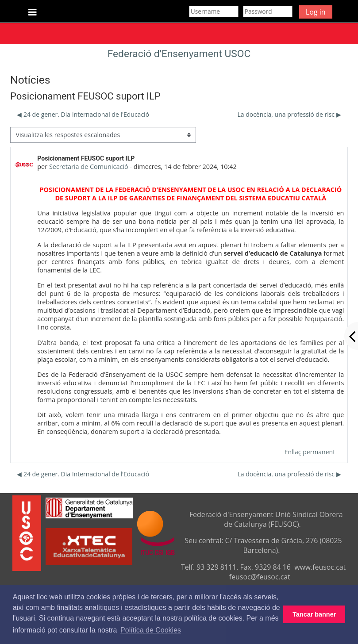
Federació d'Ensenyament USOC (179, 54)
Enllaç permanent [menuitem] (310, 452)
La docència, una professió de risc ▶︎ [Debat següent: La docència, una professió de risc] (289, 114)
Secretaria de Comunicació (89, 167)
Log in (316, 12)
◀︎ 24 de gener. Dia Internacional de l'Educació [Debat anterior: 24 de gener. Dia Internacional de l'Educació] (83, 114)
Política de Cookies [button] (151, 630)
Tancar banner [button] (314, 614)
